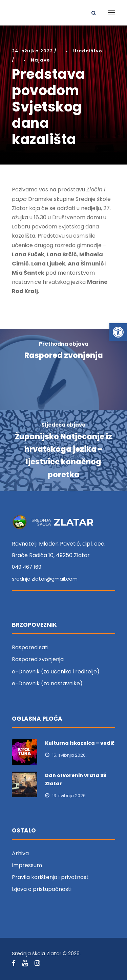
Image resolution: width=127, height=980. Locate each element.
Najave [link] (40, 60)
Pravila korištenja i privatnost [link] (50, 877)
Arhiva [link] (20, 853)
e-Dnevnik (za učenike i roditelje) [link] (56, 672)
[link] (118, 332)
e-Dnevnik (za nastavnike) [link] (47, 683)
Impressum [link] (27, 865)
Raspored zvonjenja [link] (38, 659)
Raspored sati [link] (30, 647)
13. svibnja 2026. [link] (69, 796)
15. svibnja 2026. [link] (69, 755)
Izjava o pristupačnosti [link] (42, 889)
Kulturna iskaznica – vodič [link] (80, 743)
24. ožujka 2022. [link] (33, 51)
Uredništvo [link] (88, 51)
